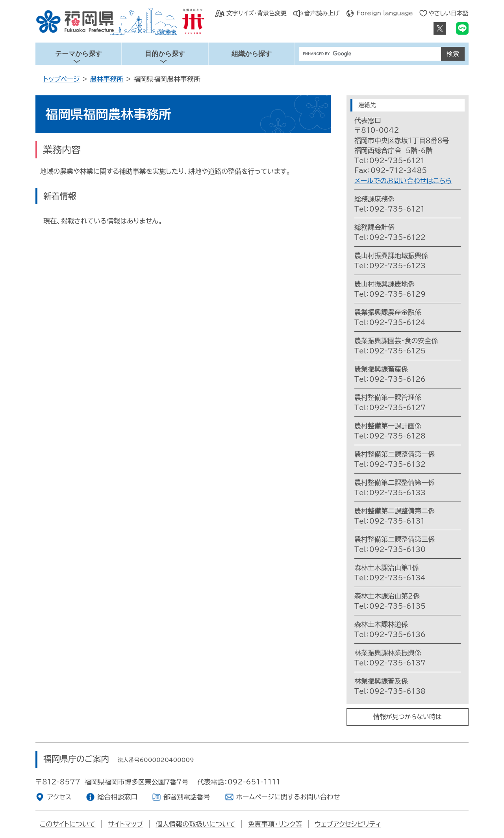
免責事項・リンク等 (275, 824)
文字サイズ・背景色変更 (256, 13)
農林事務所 (107, 79)
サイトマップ (125, 824)
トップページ (62, 79)
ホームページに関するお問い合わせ (288, 797)
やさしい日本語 (448, 13)
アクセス (59, 797)
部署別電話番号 (187, 797)
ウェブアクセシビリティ (348, 824)
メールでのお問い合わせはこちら (403, 181)
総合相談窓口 (117, 797)
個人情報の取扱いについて (195, 824)
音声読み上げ (322, 13)
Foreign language (385, 13)
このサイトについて (68, 824)
